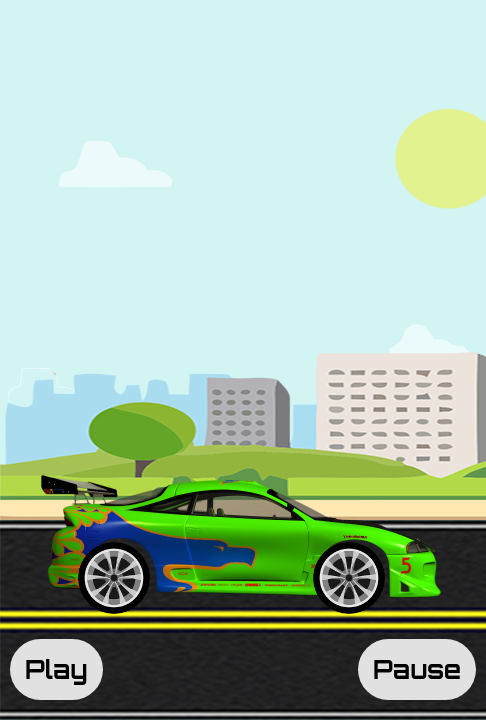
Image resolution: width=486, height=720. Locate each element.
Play (56, 669)
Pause (417, 669)
